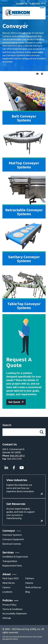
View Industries (17, 480)
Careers (6, 587)
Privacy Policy (9, 605)
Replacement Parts (12, 566)
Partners (30, 578)
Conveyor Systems (12, 535)
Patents (29, 583)
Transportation (10, 561)
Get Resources (16, 504)
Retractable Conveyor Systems (24, 212)
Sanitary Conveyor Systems (24, 259)
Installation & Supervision (15, 557)
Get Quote (14, 402)
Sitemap (7, 618)
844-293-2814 (17, 456)
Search (7, 425)
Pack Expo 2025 (10, 578)
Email (38, 74)
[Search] (42, 432)
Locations (7, 592)
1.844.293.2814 (38, 4)
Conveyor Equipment (13, 539)
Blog (28, 592)
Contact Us (22, 4)
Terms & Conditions (12, 609)
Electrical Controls (12, 544)
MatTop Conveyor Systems (24, 165)
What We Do (9, 583)
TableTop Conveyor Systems (24, 306)
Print (43, 74)
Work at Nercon (33, 587)
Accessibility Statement (15, 614)
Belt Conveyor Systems (24, 118)
